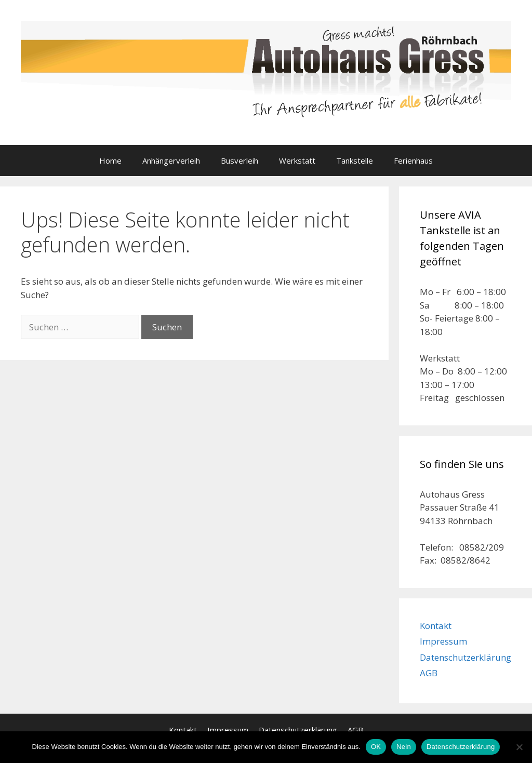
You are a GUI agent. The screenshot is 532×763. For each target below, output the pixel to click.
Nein (404, 747)
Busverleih (240, 160)
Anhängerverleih (171, 160)
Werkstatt (297, 160)
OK (376, 747)
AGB (429, 673)
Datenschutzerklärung (465, 657)
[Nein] (519, 747)
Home (110, 160)
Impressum (443, 641)
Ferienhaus (413, 160)
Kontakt (436, 626)
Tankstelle (355, 160)
